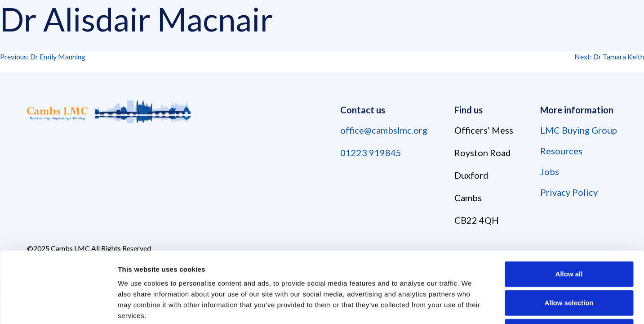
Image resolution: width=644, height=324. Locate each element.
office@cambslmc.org (384, 130)
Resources (561, 151)
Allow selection (569, 236)
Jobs (550, 171)
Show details (472, 306)
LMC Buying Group (579, 130)
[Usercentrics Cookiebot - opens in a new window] (58, 306)
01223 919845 (371, 153)
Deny (569, 265)
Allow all (569, 207)
